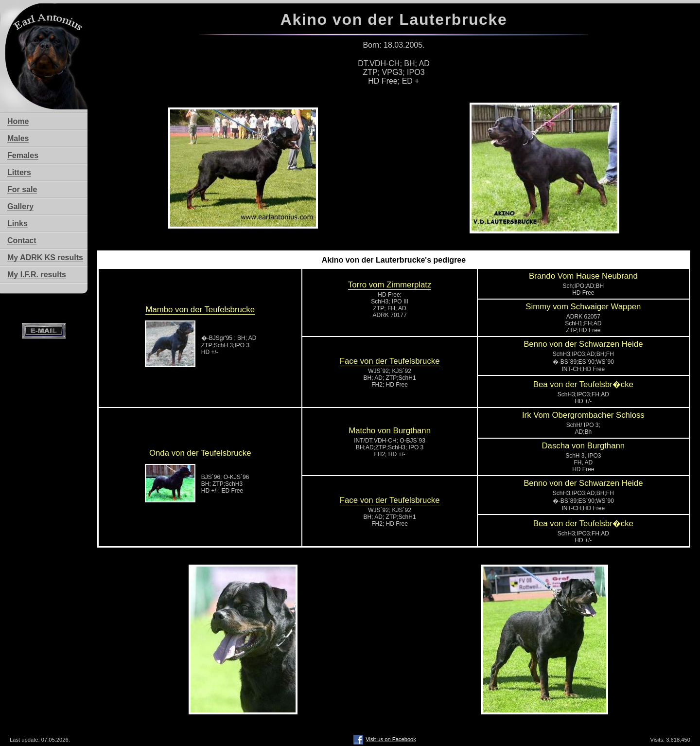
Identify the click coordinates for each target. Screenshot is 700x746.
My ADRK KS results (45, 258)
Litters (19, 172)
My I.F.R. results (37, 275)
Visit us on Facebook (385, 739)
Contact (22, 240)
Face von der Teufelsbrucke (390, 361)
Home (18, 121)
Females (23, 155)
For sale (22, 189)
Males (18, 138)
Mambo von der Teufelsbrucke (200, 310)
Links (17, 223)
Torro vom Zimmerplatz (390, 285)
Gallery (20, 206)
